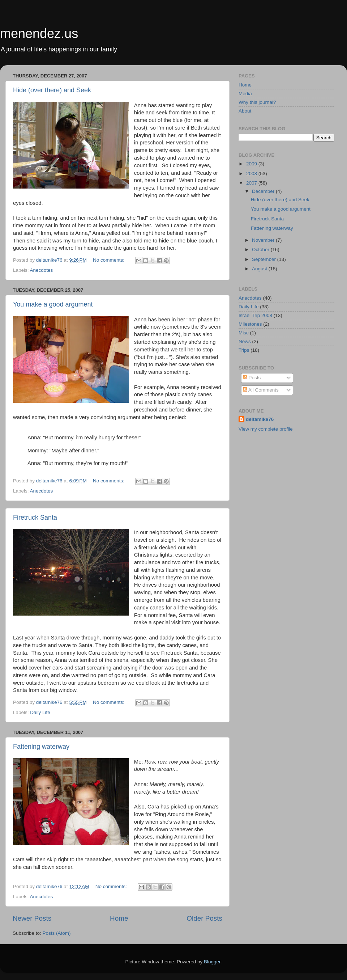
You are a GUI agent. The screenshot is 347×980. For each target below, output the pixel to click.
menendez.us (39, 33)
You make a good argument (53, 304)
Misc (244, 333)
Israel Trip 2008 (255, 315)
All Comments (261, 390)
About (245, 111)
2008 (252, 174)
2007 (252, 183)
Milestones (250, 324)
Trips (244, 350)
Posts (252, 378)
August (260, 269)
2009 (252, 164)
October (261, 250)
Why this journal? (257, 102)
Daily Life (40, 712)
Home (119, 918)
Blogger (212, 962)
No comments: (109, 260)
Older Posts (204, 918)
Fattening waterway (41, 747)
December (264, 191)
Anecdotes (42, 270)
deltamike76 (260, 419)
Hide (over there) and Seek (52, 90)
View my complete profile (266, 429)
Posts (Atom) (57, 933)
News (245, 341)
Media (245, 94)
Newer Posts (32, 918)
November (264, 240)
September (265, 259)
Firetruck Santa (35, 518)
